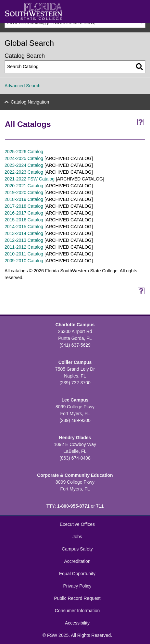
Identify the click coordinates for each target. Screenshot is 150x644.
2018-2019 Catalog (24, 199)
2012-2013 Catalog (24, 240)
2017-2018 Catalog (24, 206)
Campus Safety (77, 549)
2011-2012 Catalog (24, 247)
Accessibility (77, 623)
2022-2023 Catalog (24, 172)
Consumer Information (77, 611)
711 (100, 506)
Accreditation (77, 561)
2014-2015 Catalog (24, 227)
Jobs (77, 537)
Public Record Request (77, 598)
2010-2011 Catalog (24, 254)
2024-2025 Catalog (24, 158)
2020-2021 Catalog (24, 186)
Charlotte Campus (75, 325)
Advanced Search (23, 86)
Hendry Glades (75, 438)
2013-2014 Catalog (24, 233)
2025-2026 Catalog (24, 152)
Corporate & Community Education (75, 475)
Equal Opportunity (77, 574)
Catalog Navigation (30, 102)
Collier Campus (75, 362)
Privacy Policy (77, 586)
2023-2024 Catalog (24, 165)
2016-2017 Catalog (24, 213)
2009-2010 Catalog (24, 261)
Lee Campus (75, 400)
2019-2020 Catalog (24, 192)
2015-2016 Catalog (24, 220)
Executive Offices (77, 524)
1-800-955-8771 (73, 506)
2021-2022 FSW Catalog (30, 179)
